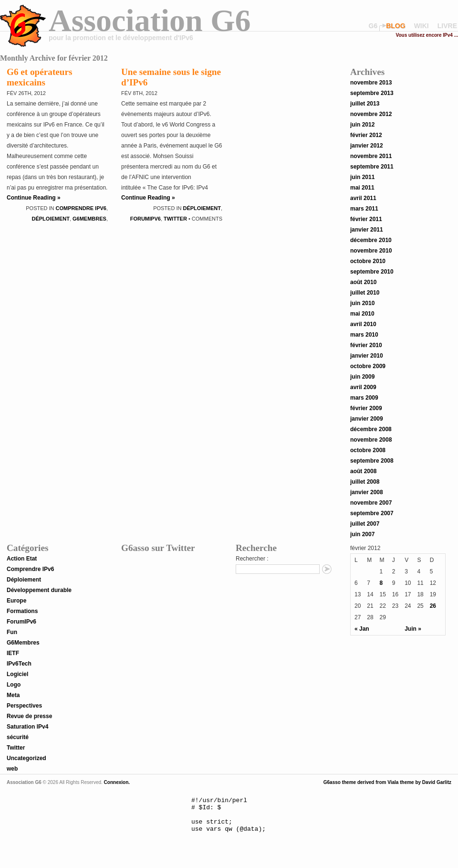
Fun (12, 632)
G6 (373, 26)
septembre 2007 (372, 513)
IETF (13, 653)
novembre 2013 (371, 83)
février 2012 (366, 135)
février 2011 (366, 219)
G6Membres (89, 219)
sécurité (18, 737)
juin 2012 (362, 125)
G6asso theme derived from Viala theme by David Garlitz (387, 782)
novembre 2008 (371, 440)
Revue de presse (29, 716)
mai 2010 (362, 314)
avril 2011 (363, 198)
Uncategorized (26, 758)
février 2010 (366, 345)
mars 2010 (364, 335)
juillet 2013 (365, 104)
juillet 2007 (365, 524)
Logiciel (17, 674)
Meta (13, 695)
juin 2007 (362, 534)
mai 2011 (362, 188)
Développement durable (39, 590)
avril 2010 (363, 324)
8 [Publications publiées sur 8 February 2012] (381, 583)
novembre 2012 (371, 114)
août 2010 (363, 282)
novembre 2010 (371, 251)
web (12, 769)
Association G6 (150, 20)
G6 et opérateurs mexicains (39, 77)
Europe (16, 601)
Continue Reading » (34, 198)
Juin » (413, 629)
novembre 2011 (371, 156)
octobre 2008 (368, 450)
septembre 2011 (372, 167)
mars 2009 (364, 398)
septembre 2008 (372, 461)
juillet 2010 (365, 293)
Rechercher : (252, 559)
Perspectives (24, 706)
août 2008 (363, 471)
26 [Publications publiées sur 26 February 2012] (433, 606)
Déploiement (50, 219)
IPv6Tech (19, 664)
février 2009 (366, 408)
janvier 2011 (367, 230)
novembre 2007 (371, 503)
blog (396, 26)
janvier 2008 (367, 492)
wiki (422, 26)
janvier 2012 (367, 146)
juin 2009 (362, 377)
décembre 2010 (371, 240)
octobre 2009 (368, 366)
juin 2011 (362, 177)
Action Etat (22, 559)
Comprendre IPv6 (81, 208)
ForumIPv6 (146, 219)
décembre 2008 (371, 429)
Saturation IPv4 (27, 727)
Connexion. (116, 782)
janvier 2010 (367, 356)
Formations (22, 611)
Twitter (175, 219)
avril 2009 (363, 387)
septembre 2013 (372, 93)
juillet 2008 (365, 482)
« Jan (362, 629)
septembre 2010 (372, 272)
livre (447, 26)
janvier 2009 (367, 419)
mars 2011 (364, 209)
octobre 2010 (368, 261)
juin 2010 (362, 303)
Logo (14, 685)
